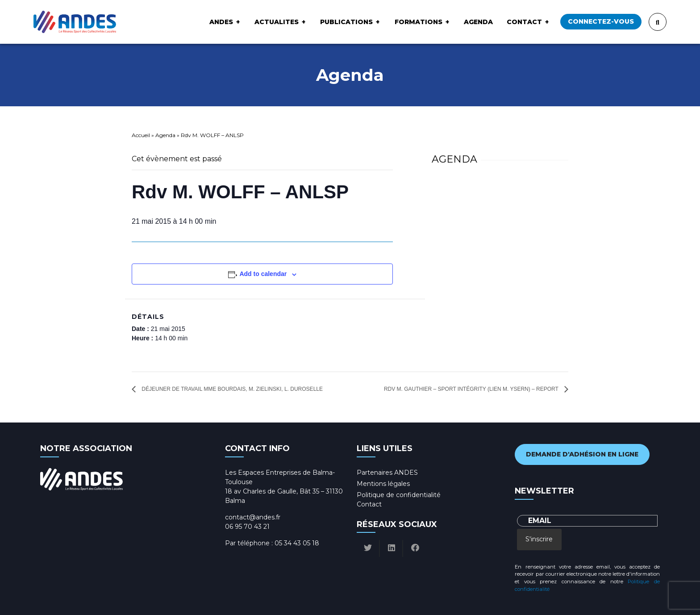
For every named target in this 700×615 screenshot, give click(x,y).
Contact (524, 22)
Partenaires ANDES (387, 473)
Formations (419, 22)
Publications (346, 22)
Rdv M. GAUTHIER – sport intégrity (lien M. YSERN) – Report (472, 389)
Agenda (478, 22)
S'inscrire (539, 539)
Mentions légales (383, 484)
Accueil (141, 135)
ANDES (221, 22)
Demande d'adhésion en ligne (582, 454)
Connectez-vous (601, 21)
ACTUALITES (277, 22)
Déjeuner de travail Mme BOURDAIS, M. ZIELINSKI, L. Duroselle (231, 389)
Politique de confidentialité (399, 495)
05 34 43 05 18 (297, 543)
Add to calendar (263, 274)
